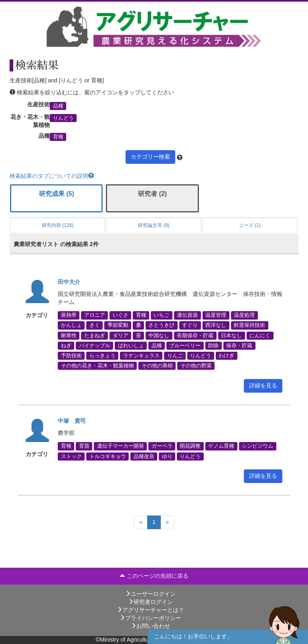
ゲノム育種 (221, 446)
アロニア (95, 315)
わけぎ (226, 356)
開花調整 (190, 446)
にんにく (260, 335)
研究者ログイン (150, 602)
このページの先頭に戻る (154, 576)
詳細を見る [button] (263, 385)
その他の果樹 (157, 366)
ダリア (121, 335)
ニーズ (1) (250, 225)
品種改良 (144, 456)
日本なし (231, 335)
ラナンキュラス (141, 356)
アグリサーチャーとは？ (150, 610)
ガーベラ (162, 446)
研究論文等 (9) (154, 225)
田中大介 (69, 282)
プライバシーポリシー (150, 618)
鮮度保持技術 (249, 325)
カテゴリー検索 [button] (150, 157)
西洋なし (216, 325)
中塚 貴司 (72, 421)
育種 (58, 137)
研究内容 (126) (58, 225)
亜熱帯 (69, 315)
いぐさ (121, 315)
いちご (161, 315)
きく (95, 325)
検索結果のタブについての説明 (52, 176)
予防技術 (71, 356)
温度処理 (244, 315)
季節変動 (118, 325)
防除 (213, 345)
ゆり (167, 456)
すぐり (190, 325)
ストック (71, 456)
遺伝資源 (187, 315)
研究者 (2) (152, 194)
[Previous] (141, 522)
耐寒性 (69, 335)
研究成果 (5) (57, 194)
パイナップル (95, 345)
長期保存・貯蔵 (195, 335)
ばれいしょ (131, 345)
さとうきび (161, 325)
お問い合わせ (150, 626)
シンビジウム (257, 446)
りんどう (63, 118)
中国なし (159, 335)
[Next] (167, 522)
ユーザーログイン (150, 594)
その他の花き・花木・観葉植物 (97, 366)
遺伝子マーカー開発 (121, 446)
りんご (175, 356)
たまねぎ (95, 335)
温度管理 (216, 315)
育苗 (84, 446)
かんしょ (71, 325)
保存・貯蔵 (239, 345)
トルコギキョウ (108, 456)
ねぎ (66, 345)
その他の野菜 (196, 366)
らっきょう (102, 356)
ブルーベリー (185, 345)
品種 (58, 106)
